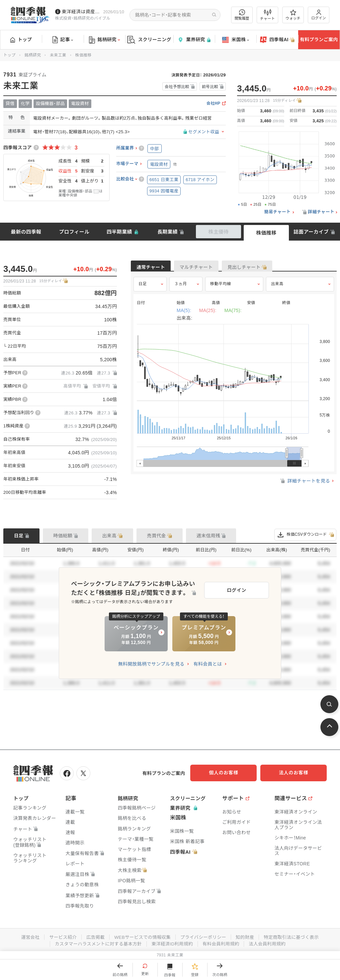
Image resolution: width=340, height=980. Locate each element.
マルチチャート (211, 268)
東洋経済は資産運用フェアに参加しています (81, 12)
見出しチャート (269, 268)
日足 (143, 288)
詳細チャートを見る (305, 485)
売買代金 (157, 536)
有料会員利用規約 (222, 942)
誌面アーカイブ (311, 232)
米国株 (236, 40)
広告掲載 (93, 936)
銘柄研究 (104, 40)
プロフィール (74, 232)
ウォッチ (293, 15)
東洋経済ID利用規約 (172, 942)
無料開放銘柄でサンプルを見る (151, 664)
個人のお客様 (230, 773)
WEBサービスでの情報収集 (141, 936)
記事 (63, 40)
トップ (21, 40)
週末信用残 (209, 536)
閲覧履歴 (242, 15)
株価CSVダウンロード (305, 535)
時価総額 (63, 536)
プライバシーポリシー (204, 936)
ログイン (319, 15)
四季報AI (277, 40)
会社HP (213, 104)
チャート (267, 15)
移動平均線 (221, 288)
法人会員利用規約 (270, 942)
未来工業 (58, 55)
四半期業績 (119, 232)
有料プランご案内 (319, 40)
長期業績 (168, 232)
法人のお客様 (297, 773)
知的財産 (247, 936)
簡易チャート (278, 212)
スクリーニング (149, 40)
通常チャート (156, 268)
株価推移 (266, 233)
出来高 (277, 288)
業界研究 (194, 40)
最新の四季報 (26, 232)
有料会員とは (208, 664)
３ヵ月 (181, 288)
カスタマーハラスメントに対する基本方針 (96, 942)
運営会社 (26, 936)
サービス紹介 (60, 936)
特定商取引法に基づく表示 (295, 936)
